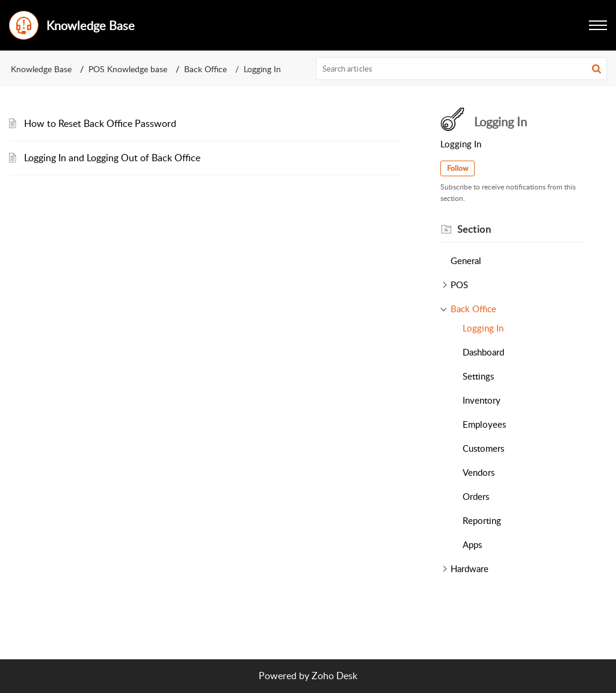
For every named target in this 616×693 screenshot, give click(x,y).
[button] (598, 25)
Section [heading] (474, 229)
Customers (483, 448)
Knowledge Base (41, 69)
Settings (478, 376)
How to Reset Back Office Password (100, 123)
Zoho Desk (334, 676)
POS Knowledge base (128, 69)
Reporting (482, 520)
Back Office (205, 69)
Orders (476, 496)
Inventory (482, 400)
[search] (462, 69)
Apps (472, 544)
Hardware (470, 568)
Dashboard (483, 352)
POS (459, 285)
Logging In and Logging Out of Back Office (112, 158)
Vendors (479, 472)
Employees (484, 424)
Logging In (483, 328)
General (466, 260)
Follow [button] (457, 168)
